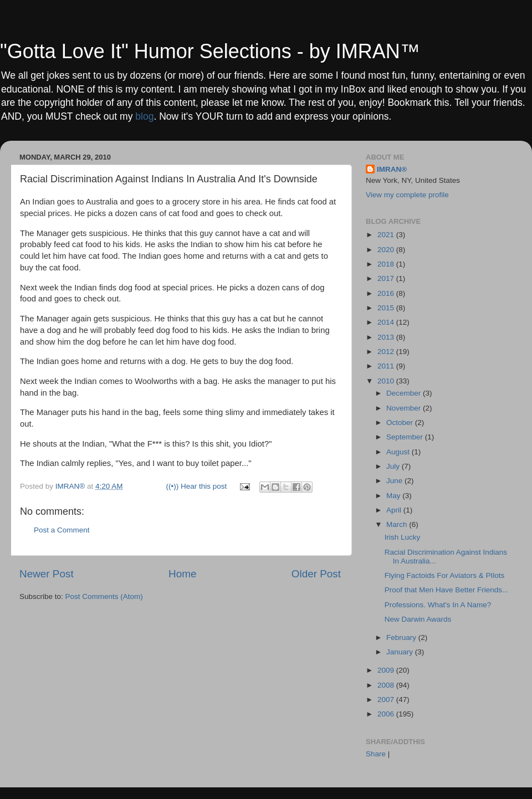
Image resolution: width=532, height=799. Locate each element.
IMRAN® (392, 169)
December (405, 393)
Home (182, 574)
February (402, 637)
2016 (387, 293)
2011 (387, 366)
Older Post (316, 574)
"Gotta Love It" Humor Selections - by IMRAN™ (210, 51)
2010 (387, 381)
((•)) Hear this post (197, 486)
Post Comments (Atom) (104, 596)
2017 (387, 278)
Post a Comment (62, 530)
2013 (387, 337)
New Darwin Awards (418, 619)
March (398, 524)
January (401, 652)
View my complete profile (407, 195)
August (399, 452)
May (394, 496)
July (394, 466)
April (395, 510)
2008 (387, 685)
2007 (387, 700)
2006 (387, 714)
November (405, 408)
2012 (387, 352)
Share (376, 754)
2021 (387, 235)
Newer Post (47, 574)
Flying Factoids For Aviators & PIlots (445, 575)
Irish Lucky (403, 537)
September (406, 437)
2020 (387, 250)
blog (144, 116)
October (401, 422)
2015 (387, 308)
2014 (387, 322)
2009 (387, 670)
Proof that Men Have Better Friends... (447, 590)
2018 (387, 264)
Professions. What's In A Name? (438, 605)
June (395, 481)
